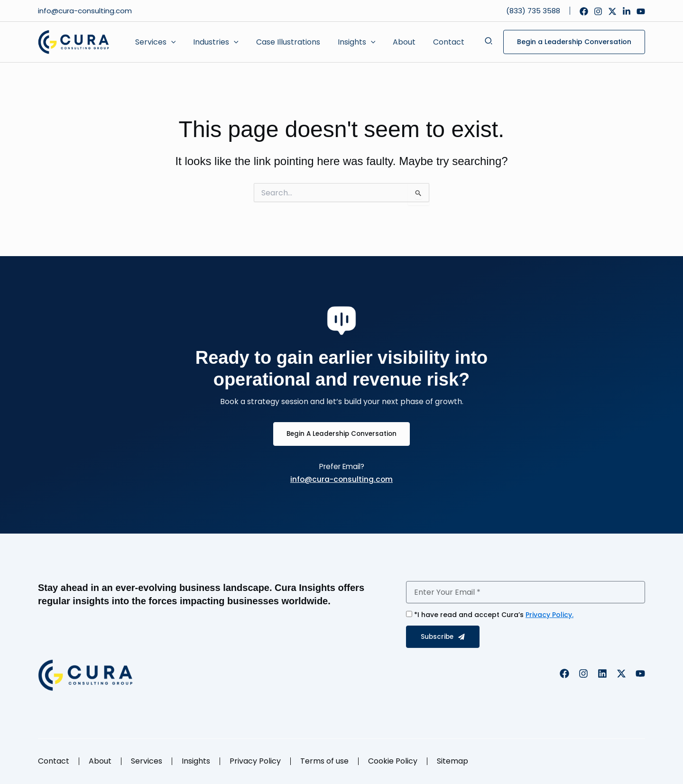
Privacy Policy (255, 761)
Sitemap (452, 761)
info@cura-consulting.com (86, 11)
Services (147, 761)
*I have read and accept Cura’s (494, 615)
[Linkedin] (627, 11)
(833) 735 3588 (533, 11)
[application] (170, 42)
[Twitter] (612, 11)
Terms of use (324, 761)
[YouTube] (641, 11)
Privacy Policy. (549, 615)
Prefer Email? (342, 466)
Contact (54, 761)
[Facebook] (584, 11)
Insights (196, 761)
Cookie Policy (393, 761)
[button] (154, 42)
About (100, 761)
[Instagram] (598, 11)
